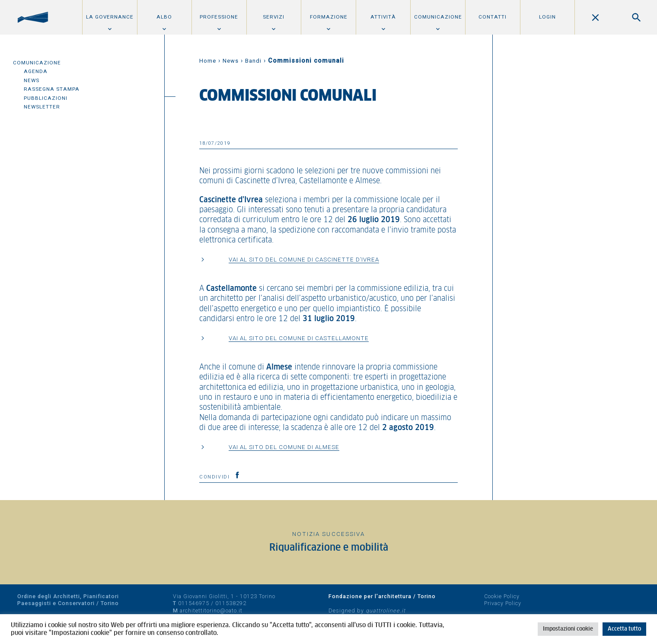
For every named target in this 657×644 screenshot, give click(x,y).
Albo (164, 17)
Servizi (274, 17)
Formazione (329, 17)
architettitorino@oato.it (211, 611)
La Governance (110, 17)
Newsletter (42, 107)
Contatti (493, 17)
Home (208, 61)
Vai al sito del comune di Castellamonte (299, 338)
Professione (219, 17)
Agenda (36, 71)
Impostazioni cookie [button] (568, 629)
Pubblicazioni (46, 98)
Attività (383, 17)
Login (547, 17)
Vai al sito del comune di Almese (284, 447)
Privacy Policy (503, 603)
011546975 (194, 603)
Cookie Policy (502, 596)
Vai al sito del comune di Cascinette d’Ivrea (304, 259)
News (32, 80)
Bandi (253, 61)
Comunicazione (438, 17)
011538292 (231, 603)
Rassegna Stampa (52, 89)
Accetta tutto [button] (624, 629)
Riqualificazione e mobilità (329, 548)
